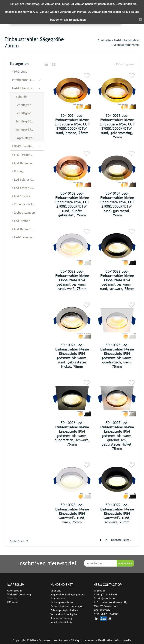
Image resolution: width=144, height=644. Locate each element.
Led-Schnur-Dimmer (26, 179)
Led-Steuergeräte (25, 237)
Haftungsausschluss (62, 602)
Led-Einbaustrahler (127, 40)
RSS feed (12, 602)
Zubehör (21, 97)
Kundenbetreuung (61, 618)
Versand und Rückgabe (64, 614)
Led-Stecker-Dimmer (27, 196)
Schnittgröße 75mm (126, 45)
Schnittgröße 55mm (29, 105)
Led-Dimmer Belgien (27, 229)
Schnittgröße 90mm (29, 130)
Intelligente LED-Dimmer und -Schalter (28, 80)
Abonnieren (125, 563)
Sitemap (12, 598)
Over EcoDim (15, 591)
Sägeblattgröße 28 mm (30, 138)
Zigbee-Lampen (23, 212)
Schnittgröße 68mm (29, 121)
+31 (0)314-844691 (107, 594)
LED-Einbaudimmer (25, 146)
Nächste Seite (121, 540)
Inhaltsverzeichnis (61, 622)
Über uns (56, 591)
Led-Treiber (21, 221)
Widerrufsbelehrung (19, 594)
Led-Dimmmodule (25, 163)
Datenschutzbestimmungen (67, 606)
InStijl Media (123, 640)
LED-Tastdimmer (24, 155)
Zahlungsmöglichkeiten (64, 610)
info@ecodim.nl (106, 598)
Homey (18, 171)
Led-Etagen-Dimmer (26, 188)
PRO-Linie (20, 71)
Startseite (105, 40)
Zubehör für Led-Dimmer (28, 204)
